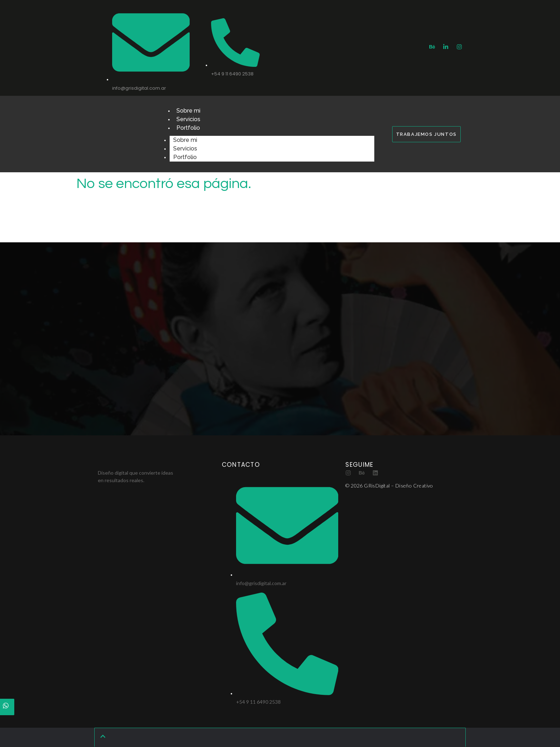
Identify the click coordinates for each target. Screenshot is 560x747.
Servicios (188, 119)
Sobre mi (188, 111)
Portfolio (188, 128)
